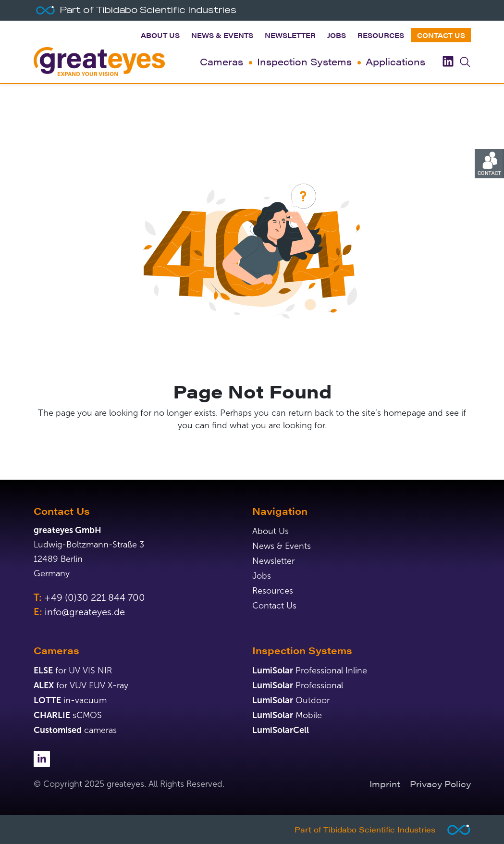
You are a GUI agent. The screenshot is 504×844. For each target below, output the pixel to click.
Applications (395, 61)
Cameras (221, 61)
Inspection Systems (304, 61)
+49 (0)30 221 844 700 (95, 597)
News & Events (222, 35)
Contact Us (441, 35)
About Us (160, 35)
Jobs (337, 35)
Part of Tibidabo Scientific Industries (365, 829)
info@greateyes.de (85, 612)
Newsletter (290, 35)
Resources (381, 35)
